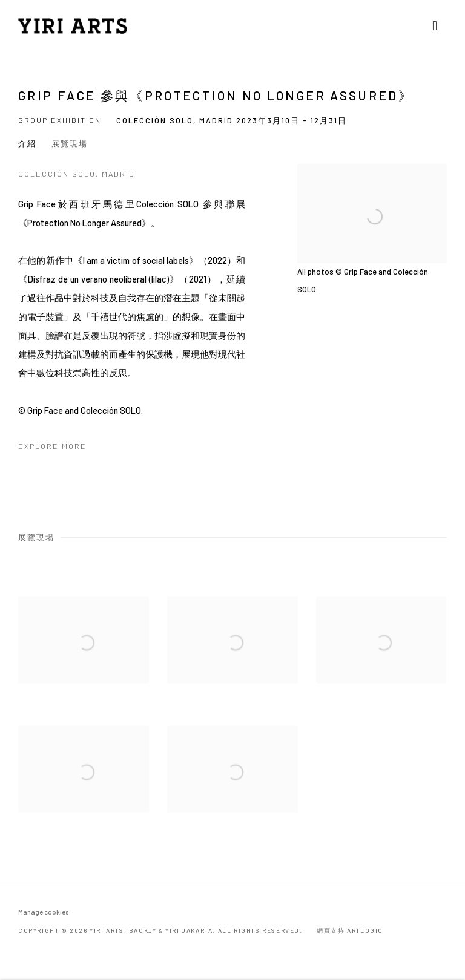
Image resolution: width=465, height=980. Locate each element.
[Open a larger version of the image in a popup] (84, 655)
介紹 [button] (27, 143)
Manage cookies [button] (43, 912)
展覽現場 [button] (70, 143)
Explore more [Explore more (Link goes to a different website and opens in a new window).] (52, 446)
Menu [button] (438, 26)
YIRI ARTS (73, 26)
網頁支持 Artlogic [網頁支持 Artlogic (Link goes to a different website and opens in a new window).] (350, 930)
